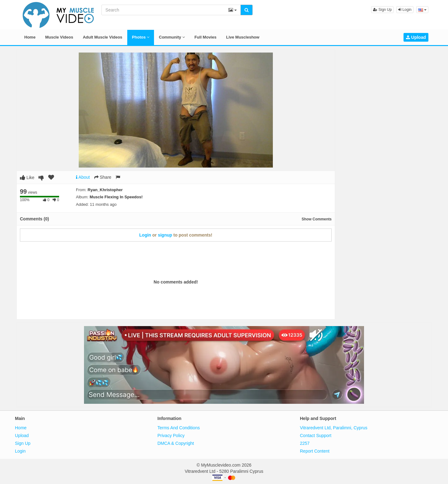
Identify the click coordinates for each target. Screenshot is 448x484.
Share (103, 177)
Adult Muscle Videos (103, 37)
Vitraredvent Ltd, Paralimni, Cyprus (334, 428)
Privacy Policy (171, 436)
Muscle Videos (59, 37)
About (83, 177)
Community (172, 37)
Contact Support (316, 436)
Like (27, 177)
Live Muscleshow (243, 37)
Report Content (315, 451)
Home (30, 37)
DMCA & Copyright (176, 443)
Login (405, 10)
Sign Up (382, 10)
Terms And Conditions (179, 428)
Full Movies (205, 37)
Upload (416, 37)
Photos (141, 37)
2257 (305, 443)
